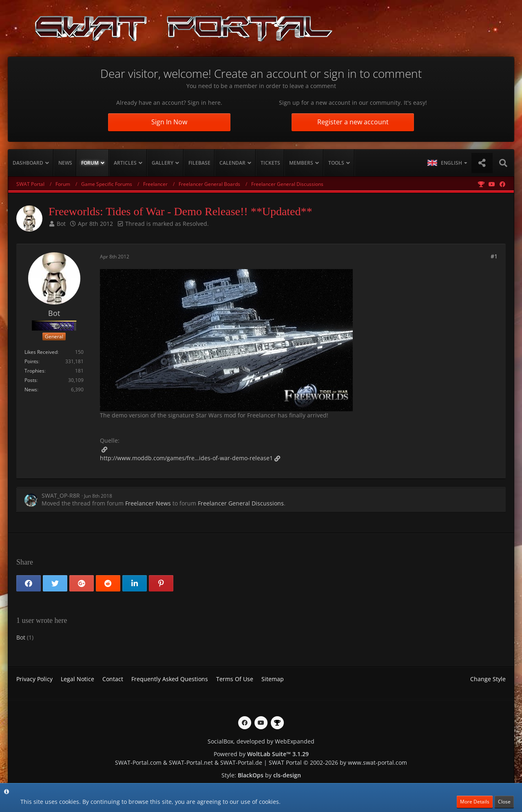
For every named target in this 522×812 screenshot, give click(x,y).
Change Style (488, 679)
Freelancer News (148, 503)
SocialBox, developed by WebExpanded (261, 741)
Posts (31, 380)
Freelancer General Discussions (241, 503)
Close (504, 802)
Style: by (261, 775)
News (31, 389)
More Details (475, 802)
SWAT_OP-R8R (61, 495)
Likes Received (41, 352)
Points (31, 361)
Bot (61, 224)
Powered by (261, 754)
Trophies (34, 371)
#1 (494, 256)
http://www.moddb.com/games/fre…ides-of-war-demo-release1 (186, 458)
